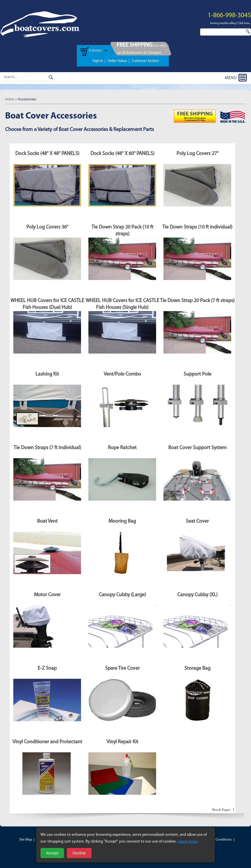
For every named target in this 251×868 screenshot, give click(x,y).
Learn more (187, 842)
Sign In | (99, 61)
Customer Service (145, 61)
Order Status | (119, 61)
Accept (52, 853)
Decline (79, 853)
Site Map (26, 840)
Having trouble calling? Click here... (231, 23)
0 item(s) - (96, 51)
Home (10, 99)
